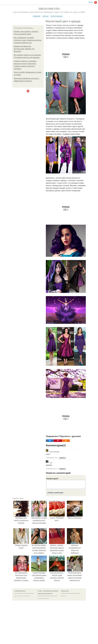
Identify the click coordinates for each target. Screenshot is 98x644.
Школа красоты (49, 9)
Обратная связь (65, 591)
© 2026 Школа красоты (20, 591)
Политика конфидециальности (45, 593)
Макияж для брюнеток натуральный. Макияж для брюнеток (24, 49)
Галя (49, 463)
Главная (36, 16)
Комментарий (53, 479)
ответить (62, 458)
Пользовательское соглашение (51, 591)
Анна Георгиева (53, 452)
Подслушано (56, 16)
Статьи (45, 16)
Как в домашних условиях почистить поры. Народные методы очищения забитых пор (28, 40)
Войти (91, 2)
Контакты (40, 591)
